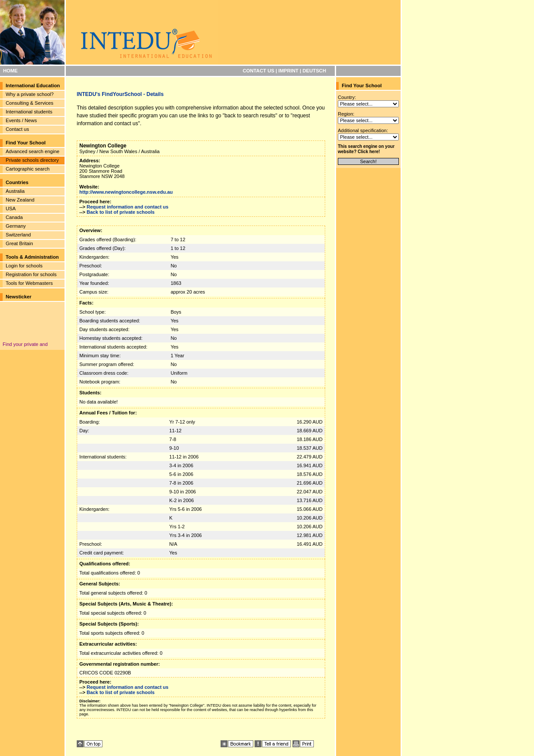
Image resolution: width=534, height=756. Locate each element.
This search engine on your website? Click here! (366, 149)
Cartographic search (28, 169)
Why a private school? (30, 94)
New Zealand (20, 200)
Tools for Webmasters (29, 283)
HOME (10, 71)
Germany (16, 226)
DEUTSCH (314, 71)
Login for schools (24, 266)
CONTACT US (259, 71)
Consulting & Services (29, 103)
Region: (346, 114)
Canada (14, 217)
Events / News (21, 120)
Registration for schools (31, 274)
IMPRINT (289, 71)
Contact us (17, 129)
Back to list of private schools (121, 212)
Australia (15, 191)
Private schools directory (32, 160)
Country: (347, 97)
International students (29, 112)
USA (11, 209)
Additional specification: (363, 130)
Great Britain (19, 243)
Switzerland (18, 235)
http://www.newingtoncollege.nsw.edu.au (126, 192)
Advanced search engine (32, 151)
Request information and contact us (128, 207)
